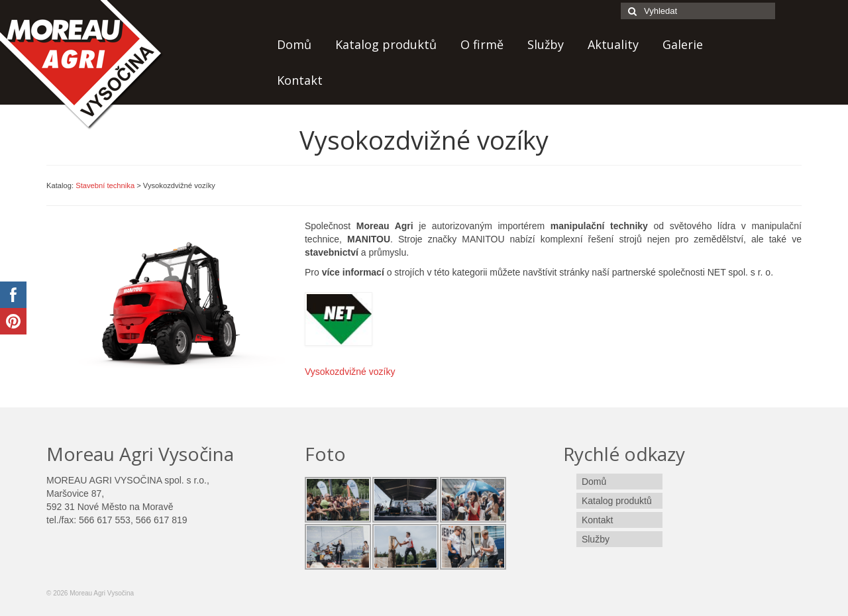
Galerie (683, 44)
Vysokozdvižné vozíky (350, 372)
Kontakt (300, 80)
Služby (546, 44)
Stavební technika (105, 185)
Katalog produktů (386, 44)
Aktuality (613, 44)
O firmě (482, 44)
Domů (294, 44)
